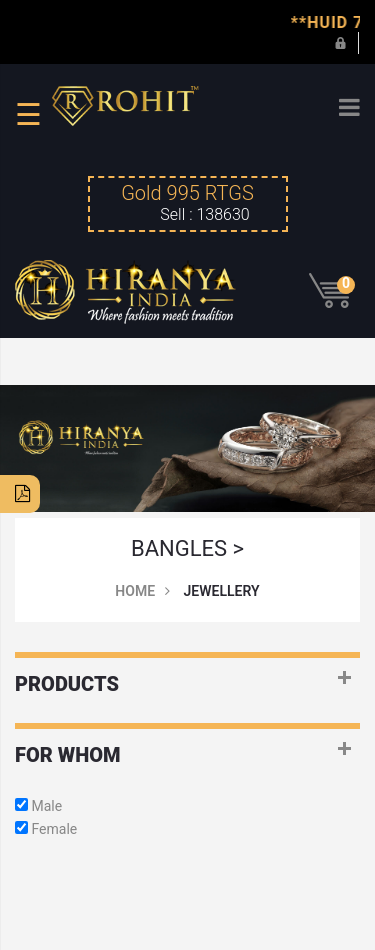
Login (340, 42)
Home (135, 591)
